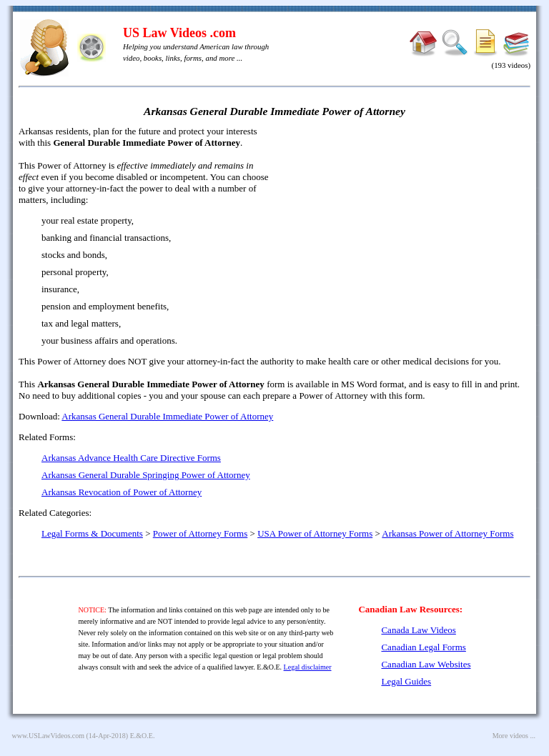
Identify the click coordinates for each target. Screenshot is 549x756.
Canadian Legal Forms (423, 647)
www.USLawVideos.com (49, 736)
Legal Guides (406, 681)
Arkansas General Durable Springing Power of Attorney (146, 475)
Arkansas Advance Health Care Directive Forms (131, 458)
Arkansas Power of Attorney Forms (447, 533)
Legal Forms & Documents (92, 533)
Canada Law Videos (418, 630)
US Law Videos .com (179, 33)
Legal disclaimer (308, 667)
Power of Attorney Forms (201, 533)
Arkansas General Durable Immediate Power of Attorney (167, 416)
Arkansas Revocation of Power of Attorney (122, 492)
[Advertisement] (407, 229)
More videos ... (514, 736)
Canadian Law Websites (426, 664)
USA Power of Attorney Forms (315, 533)
